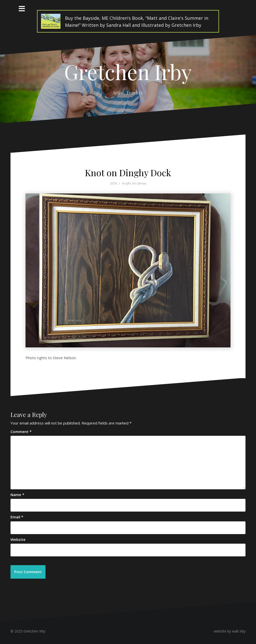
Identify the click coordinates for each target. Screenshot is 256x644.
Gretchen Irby (128, 72)
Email (17, 517)
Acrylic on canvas (134, 183)
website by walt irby (230, 631)
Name (17, 495)
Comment (21, 432)
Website (18, 539)
